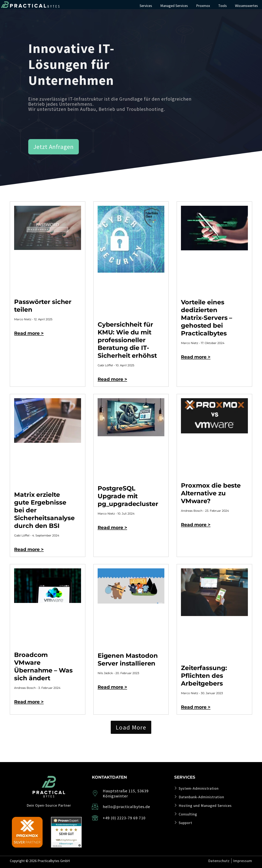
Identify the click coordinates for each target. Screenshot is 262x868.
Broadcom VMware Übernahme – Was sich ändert (43, 666)
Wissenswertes (246, 6)
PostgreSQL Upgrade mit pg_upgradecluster (128, 496)
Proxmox (203, 6)
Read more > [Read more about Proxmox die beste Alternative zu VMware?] (196, 525)
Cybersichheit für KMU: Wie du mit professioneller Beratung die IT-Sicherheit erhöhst (127, 340)
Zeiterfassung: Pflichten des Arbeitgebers (204, 676)
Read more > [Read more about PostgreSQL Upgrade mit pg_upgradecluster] (112, 528)
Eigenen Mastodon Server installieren (128, 659)
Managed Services (174, 6)
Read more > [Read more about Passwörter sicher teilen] (29, 333)
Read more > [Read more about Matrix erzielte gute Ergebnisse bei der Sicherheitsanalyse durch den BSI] (29, 549)
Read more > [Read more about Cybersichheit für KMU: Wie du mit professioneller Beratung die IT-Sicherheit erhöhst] (112, 379)
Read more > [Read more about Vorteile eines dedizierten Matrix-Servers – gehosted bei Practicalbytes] (196, 357)
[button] (131, 727)
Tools (222, 6)
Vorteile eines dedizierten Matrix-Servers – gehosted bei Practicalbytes (207, 318)
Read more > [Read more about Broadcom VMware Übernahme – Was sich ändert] (29, 702)
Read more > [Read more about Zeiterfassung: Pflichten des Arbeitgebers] (196, 707)
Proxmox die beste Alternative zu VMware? (211, 493)
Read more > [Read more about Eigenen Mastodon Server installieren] (112, 687)
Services (146, 6)
